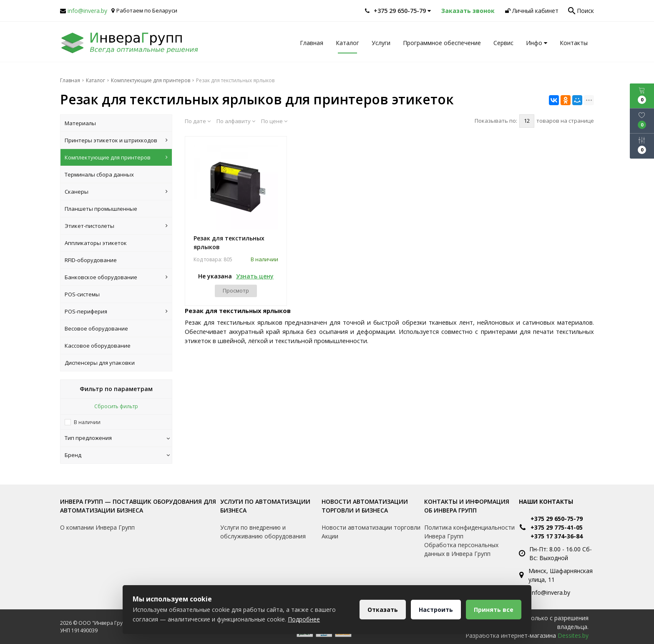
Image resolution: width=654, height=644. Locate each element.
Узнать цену (255, 276)
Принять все (494, 610)
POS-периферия (116, 311)
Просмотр (236, 290)
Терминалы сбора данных (99, 174)
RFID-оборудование (91, 260)
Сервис (503, 43)
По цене (274, 121)
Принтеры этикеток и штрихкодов (116, 140)
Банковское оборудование (116, 277)
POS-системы (82, 294)
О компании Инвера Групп (97, 527)
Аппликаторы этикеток (96, 243)
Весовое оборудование (96, 328)
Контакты (574, 43)
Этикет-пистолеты (116, 226)
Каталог (347, 43)
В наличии (87, 422)
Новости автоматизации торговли (371, 527)
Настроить (436, 610)
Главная (312, 43)
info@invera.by (87, 11)
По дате (198, 121)
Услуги (381, 43)
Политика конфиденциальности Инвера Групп (469, 532)
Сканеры (116, 192)
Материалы (80, 123)
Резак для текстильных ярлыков (229, 242)
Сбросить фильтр (116, 406)
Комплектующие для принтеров (116, 157)
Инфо (537, 43)
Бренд (117, 455)
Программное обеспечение (442, 43)
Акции (330, 536)
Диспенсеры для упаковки (100, 363)
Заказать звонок (468, 11)
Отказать (383, 610)
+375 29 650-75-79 (557, 519)
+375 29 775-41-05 (557, 527)
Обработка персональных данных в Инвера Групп (461, 549)
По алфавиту (236, 121)
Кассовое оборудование (98, 346)
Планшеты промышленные (101, 209)
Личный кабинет (532, 11)
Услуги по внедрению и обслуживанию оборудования (263, 532)
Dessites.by (573, 635)
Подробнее (304, 619)
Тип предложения (117, 438)
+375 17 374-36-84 (557, 536)
